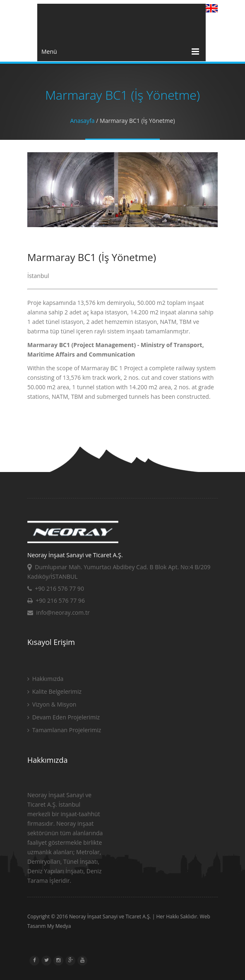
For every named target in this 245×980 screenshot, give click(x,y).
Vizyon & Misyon (52, 704)
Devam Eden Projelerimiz (64, 717)
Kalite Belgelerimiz (54, 691)
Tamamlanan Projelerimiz (64, 730)
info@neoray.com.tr (59, 612)
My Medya (59, 926)
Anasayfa (82, 121)
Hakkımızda (45, 679)
